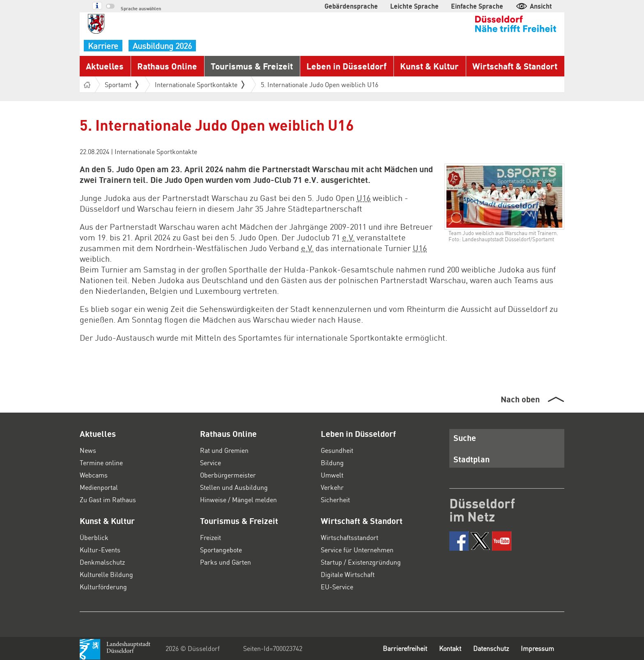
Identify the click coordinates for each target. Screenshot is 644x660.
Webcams (94, 475)
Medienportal (99, 487)
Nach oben (520, 399)
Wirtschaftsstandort (350, 537)
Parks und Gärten (225, 562)
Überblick (94, 537)
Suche (465, 438)
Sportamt (122, 84)
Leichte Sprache (414, 6)
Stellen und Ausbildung (234, 487)
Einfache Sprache (477, 6)
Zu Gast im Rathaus (108, 500)
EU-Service (337, 587)
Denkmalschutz (102, 562)
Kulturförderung (103, 587)
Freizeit (210, 537)
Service (210, 463)
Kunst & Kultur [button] (429, 66)
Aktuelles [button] (105, 66)
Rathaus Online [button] (167, 66)
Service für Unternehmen (357, 550)
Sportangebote (221, 550)
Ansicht (534, 6)
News (88, 450)
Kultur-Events (100, 550)
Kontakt (450, 648)
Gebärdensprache (351, 6)
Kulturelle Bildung (106, 574)
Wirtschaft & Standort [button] (515, 66)
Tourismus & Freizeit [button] (252, 66)
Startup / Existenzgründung (361, 562)
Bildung (332, 463)
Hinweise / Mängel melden (238, 500)
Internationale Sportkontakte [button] (200, 84)
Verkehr (332, 487)
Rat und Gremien (224, 450)
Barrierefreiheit (405, 648)
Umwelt (332, 475)
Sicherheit (335, 500)
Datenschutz (491, 648)
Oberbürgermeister (228, 475)
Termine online (101, 463)
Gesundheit (337, 450)
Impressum (537, 648)
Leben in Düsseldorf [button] (346, 66)
